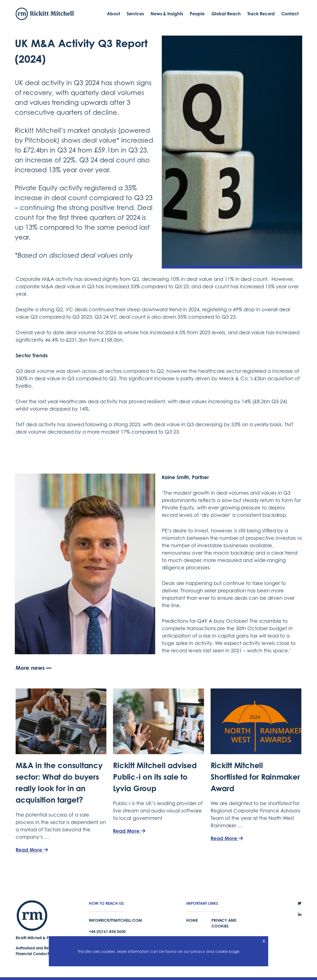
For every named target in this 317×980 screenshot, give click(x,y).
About (114, 14)
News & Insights (167, 14)
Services (135, 14)
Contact (290, 14)
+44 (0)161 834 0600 (107, 931)
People (197, 14)
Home (192, 920)
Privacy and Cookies (224, 923)
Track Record (261, 14)
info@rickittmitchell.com (115, 920)
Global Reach (226, 14)
